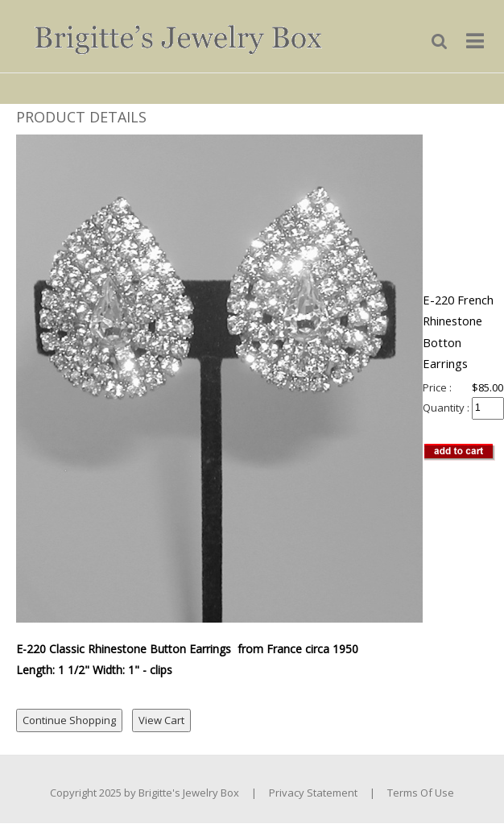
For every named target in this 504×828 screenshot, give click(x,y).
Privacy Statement (313, 793)
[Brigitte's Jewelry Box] (167, 35)
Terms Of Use (421, 793)
